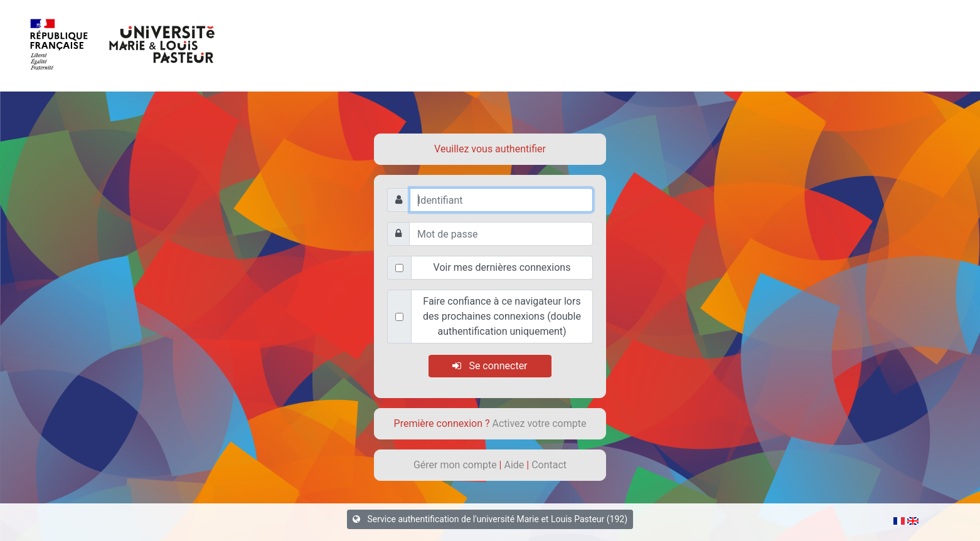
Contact (549, 465)
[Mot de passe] (501, 234)
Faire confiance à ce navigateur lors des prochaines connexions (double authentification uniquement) (502, 316)
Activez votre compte (540, 423)
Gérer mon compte (456, 465)
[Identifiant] (501, 200)
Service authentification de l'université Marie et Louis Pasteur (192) (490, 519)
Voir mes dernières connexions (502, 267)
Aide (515, 465)
